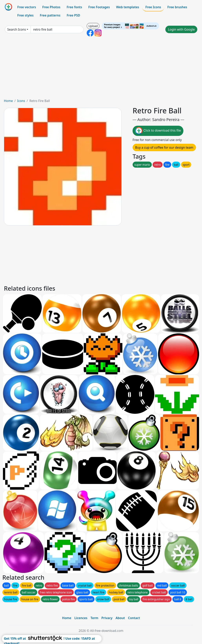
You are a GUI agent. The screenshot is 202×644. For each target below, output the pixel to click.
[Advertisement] (101, 69)
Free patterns (50, 15)
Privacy (107, 618)
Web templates (128, 7)
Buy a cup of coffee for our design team (164, 147)
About (120, 618)
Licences (81, 618)
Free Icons (153, 7)
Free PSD (73, 15)
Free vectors (27, 7)
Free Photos (51, 7)
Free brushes (177, 7)
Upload (93, 26)
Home (8, 101)
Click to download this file (158, 131)
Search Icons (17, 29)
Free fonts (74, 7)
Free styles (25, 15)
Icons (21, 101)
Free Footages (99, 7)
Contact (134, 618)
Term (94, 618)
